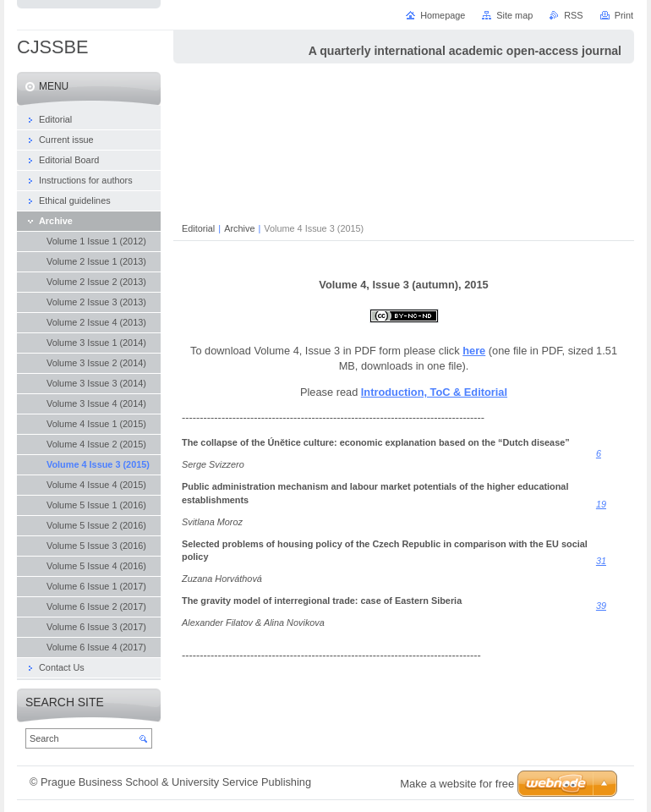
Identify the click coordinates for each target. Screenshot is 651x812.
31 (601, 561)
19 (601, 504)
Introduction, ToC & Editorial (434, 392)
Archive (239, 228)
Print (624, 15)
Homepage (443, 15)
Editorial (198, 228)
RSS (573, 15)
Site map (514, 15)
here (474, 351)
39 (601, 606)
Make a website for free (457, 784)
